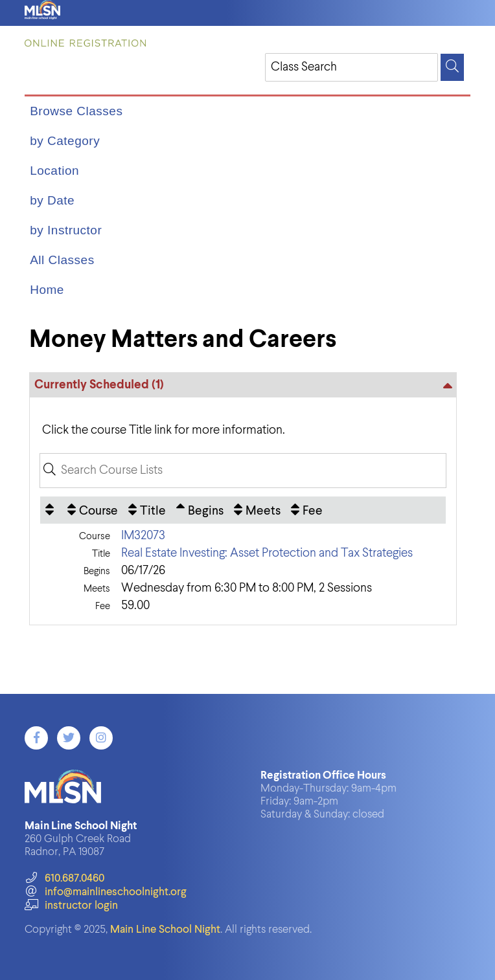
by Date (52, 200)
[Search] (452, 67)
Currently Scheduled (99, 385)
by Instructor (66, 230)
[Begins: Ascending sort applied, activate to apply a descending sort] (200, 510)
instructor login (71, 906)
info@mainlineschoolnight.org (106, 892)
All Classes (62, 260)
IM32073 (143, 536)
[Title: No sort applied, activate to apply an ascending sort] (147, 510)
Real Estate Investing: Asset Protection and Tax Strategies (267, 553)
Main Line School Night (165, 930)
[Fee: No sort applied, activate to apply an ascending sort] (307, 510)
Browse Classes (76, 111)
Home (47, 290)
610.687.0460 (64, 879)
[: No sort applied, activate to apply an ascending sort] (51, 510)
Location (54, 171)
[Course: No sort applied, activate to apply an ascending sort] (93, 510)
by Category (65, 141)
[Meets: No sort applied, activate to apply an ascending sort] (257, 510)
